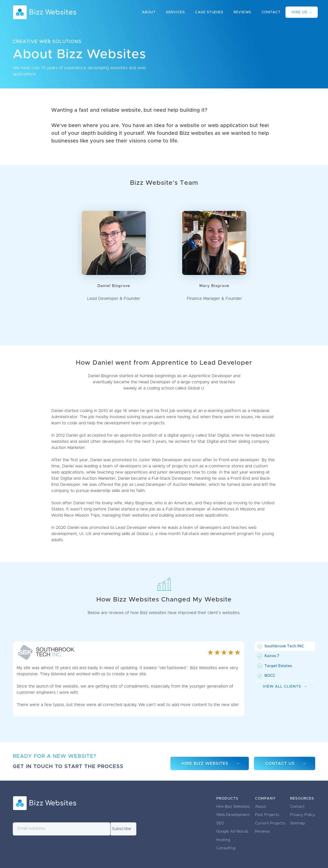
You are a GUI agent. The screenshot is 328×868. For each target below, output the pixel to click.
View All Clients (282, 687)
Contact (271, 12)
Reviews (242, 12)
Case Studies (209, 12)
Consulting (226, 848)
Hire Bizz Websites (205, 763)
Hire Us (300, 12)
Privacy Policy (303, 815)
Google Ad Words (232, 831)
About (149, 12)
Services (175, 12)
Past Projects (267, 815)
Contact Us (280, 763)
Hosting (223, 840)
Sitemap (298, 823)
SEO (220, 823)
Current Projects (270, 823)
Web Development (233, 815)
